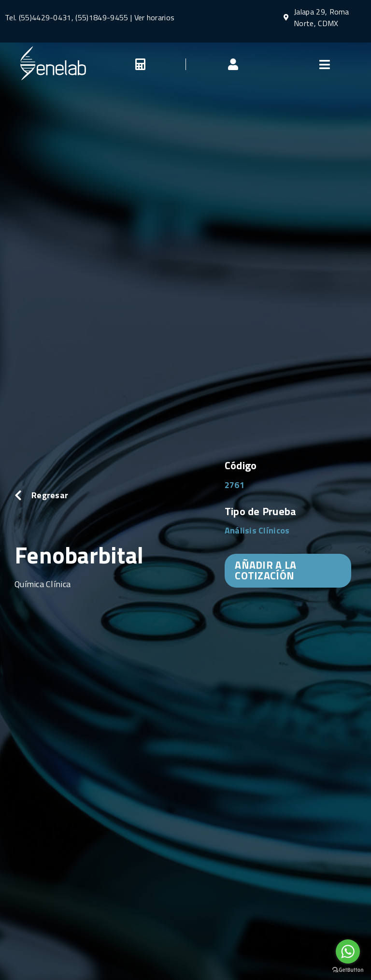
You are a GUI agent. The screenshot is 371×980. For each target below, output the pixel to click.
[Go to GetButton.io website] (348, 970)
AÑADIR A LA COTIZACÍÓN (265, 570)
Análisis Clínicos (257, 530)
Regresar (50, 495)
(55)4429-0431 (45, 17)
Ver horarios (155, 17)
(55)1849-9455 (101, 17)
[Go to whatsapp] (348, 951)
